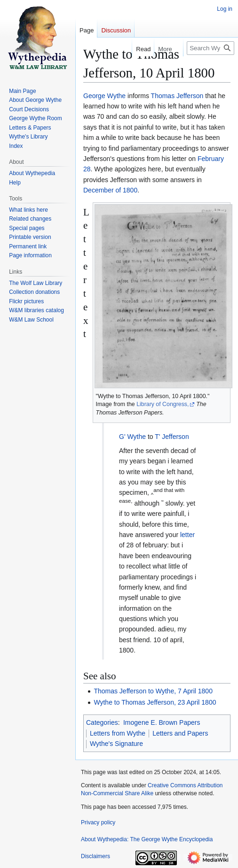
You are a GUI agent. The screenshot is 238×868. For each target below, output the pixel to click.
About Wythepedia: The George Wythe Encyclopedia (147, 839)
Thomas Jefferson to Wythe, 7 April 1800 (153, 691)
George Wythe (104, 96)
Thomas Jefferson (177, 96)
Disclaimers (95, 856)
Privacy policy (98, 822)
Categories (102, 722)
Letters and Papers (180, 733)
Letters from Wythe (118, 733)
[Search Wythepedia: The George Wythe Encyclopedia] (210, 48)
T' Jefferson (172, 437)
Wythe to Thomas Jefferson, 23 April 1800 (155, 702)
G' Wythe (132, 437)
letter (187, 535)
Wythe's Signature (116, 744)
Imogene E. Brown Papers (162, 722)
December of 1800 (110, 190)
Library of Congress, (163, 404)
